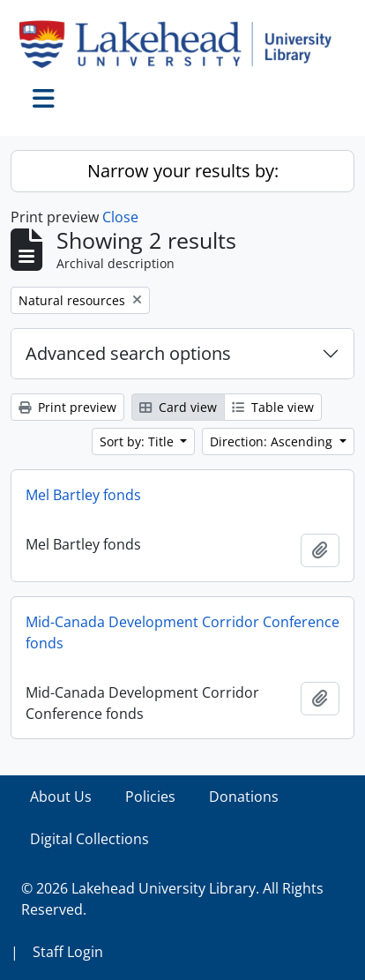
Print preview (67, 407)
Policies (150, 797)
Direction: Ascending (273, 441)
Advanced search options (128, 353)
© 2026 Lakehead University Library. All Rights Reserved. (172, 899)
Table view (273, 407)
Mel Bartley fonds (83, 495)
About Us (61, 797)
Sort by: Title (138, 441)
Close (120, 217)
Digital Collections (89, 839)
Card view (178, 407)
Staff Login (68, 952)
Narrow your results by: (183, 171)
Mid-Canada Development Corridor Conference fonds (182, 632)
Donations (244, 797)
